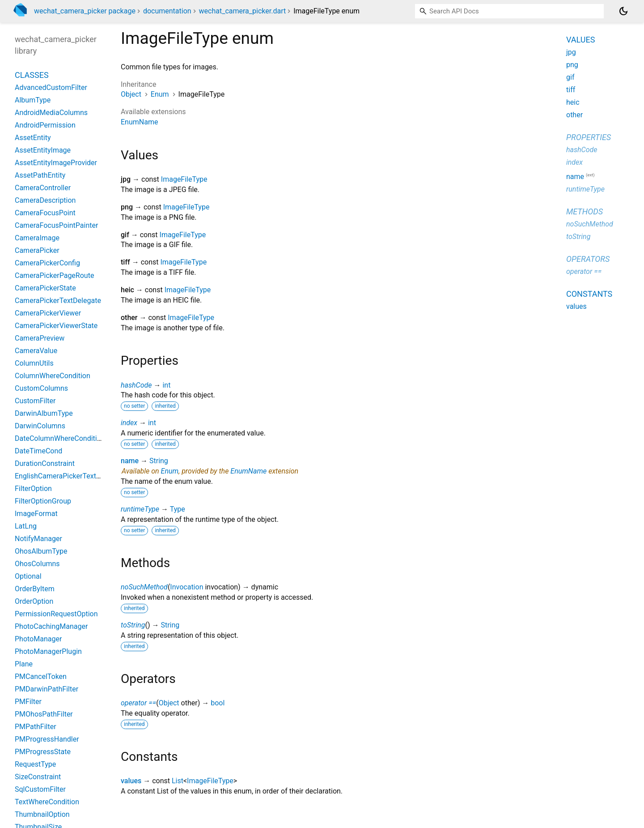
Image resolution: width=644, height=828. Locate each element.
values (131, 781)
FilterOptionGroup (43, 501)
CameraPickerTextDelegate (58, 301)
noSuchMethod (144, 587)
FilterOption (33, 489)
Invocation (186, 587)
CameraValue (36, 351)
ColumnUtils (34, 363)
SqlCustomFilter (40, 789)
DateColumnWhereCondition (60, 438)
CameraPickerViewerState (56, 326)
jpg (571, 52)
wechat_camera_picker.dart (243, 11)
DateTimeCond (38, 451)
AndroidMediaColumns (51, 113)
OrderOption (34, 601)
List (178, 781)
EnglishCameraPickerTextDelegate (70, 476)
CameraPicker (37, 250)
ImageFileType (184, 179)
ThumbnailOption (42, 814)
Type (178, 509)
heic (573, 102)
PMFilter (28, 702)
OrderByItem (35, 589)
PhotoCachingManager (51, 626)
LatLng (26, 526)
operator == (138, 703)
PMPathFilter (36, 727)
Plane (24, 664)
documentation (167, 11)
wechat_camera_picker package (85, 11)
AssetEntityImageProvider (56, 163)
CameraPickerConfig (47, 263)
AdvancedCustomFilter (51, 87)
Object (131, 94)
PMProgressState (43, 752)
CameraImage (37, 238)
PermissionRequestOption (56, 614)
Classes (32, 75)
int (166, 385)
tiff (571, 90)
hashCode (136, 385)
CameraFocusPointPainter (56, 225)
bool (218, 703)
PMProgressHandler (47, 739)
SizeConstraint (38, 777)
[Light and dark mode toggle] (623, 11)
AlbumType (33, 100)
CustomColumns (41, 388)
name (130, 461)
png (572, 65)
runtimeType (140, 509)
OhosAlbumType (41, 551)
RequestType (35, 764)
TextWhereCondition (47, 802)
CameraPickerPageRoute (54, 275)
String (159, 461)
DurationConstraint (45, 463)
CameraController (43, 188)
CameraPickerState (45, 288)
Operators (588, 259)
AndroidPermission (45, 125)
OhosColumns (37, 564)
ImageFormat (36, 514)
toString (133, 625)
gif (570, 77)
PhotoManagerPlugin (48, 651)
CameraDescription (45, 200)
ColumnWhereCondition (53, 376)
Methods (585, 211)
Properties (589, 137)
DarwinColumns (40, 426)
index (129, 423)
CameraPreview (40, 338)
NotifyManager (38, 539)
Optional (28, 576)
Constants (589, 294)
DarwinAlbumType (44, 413)
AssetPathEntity (40, 175)
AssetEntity (33, 138)
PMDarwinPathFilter (47, 689)
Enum (160, 94)
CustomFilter (35, 401)
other (574, 115)
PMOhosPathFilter (44, 714)
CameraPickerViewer (48, 313)
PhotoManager (38, 639)
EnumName (139, 122)
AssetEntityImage (43, 150)
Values (580, 40)
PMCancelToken (41, 676)
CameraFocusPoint (45, 213)
